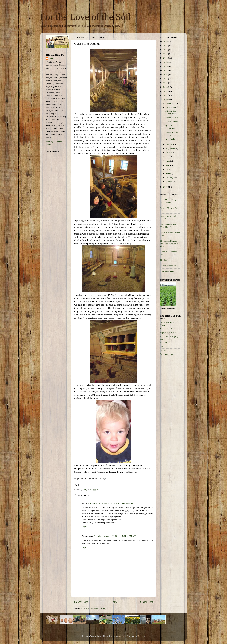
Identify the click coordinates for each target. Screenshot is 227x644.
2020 (166, 62)
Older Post (147, 602)
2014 (166, 83)
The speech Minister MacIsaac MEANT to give (169, 243)
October (170, 144)
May (168, 165)
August (169, 153)
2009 (166, 187)
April (168, 169)
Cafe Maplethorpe (168, 354)
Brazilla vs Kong (167, 271)
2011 (166, 95)
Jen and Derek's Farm (169, 329)
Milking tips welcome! (171, 112)
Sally (51, 59)
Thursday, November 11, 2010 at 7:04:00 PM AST (115, 536)
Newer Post (81, 602)
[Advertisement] (173, 408)
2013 (166, 87)
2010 (166, 99)
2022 (166, 54)
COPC (163, 350)
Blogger (141, 636)
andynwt (122, 636)
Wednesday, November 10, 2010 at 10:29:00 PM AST (110, 503)
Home (114, 602)
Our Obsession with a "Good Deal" (169, 226)
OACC (163, 346)
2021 (166, 58)
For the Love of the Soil (86, 17)
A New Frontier (172, 117)
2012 (166, 91)
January (169, 182)
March (169, 173)
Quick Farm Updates (170, 127)
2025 (166, 41)
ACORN (164, 343)
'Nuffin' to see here (168, 266)
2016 (166, 75)
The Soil (164, 260)
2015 (166, 79)
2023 (166, 50)
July (168, 157)
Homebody (170, 139)
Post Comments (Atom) (96, 608)
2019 (166, 66)
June (168, 161)
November (171, 107)
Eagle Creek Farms (168, 333)
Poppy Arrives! (172, 122)
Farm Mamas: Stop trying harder (168, 201)
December (170, 103)
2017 (166, 70)
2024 (166, 46)
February (170, 177)
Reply (84, 527)
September (171, 148)
